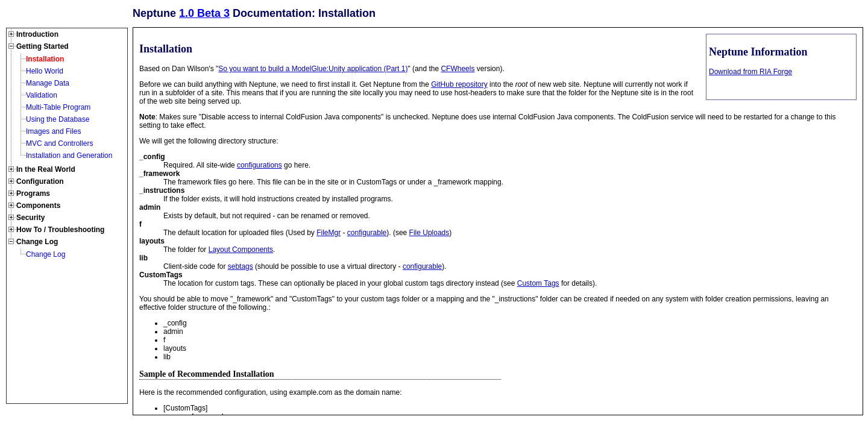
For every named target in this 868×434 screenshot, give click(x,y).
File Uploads (429, 233)
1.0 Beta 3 (204, 13)
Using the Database (58, 119)
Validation (42, 95)
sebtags (241, 266)
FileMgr (329, 233)
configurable (367, 233)
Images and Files (53, 131)
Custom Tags (538, 283)
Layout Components (241, 250)
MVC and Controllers (59, 143)
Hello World (45, 71)
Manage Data (48, 83)
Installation (45, 59)
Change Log (46, 254)
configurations (259, 165)
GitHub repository (459, 84)
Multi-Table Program (58, 107)
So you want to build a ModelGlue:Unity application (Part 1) (313, 69)
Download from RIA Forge (750, 72)
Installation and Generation (69, 156)
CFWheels (458, 69)
